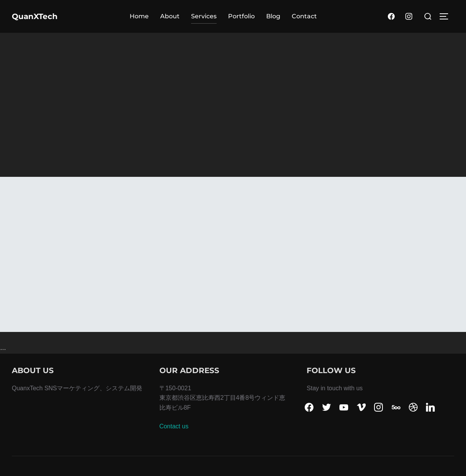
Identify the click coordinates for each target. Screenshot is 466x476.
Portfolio (241, 16)
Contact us (174, 426)
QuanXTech (35, 16)
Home (139, 16)
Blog (273, 16)
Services (204, 16)
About (170, 16)
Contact (304, 16)
